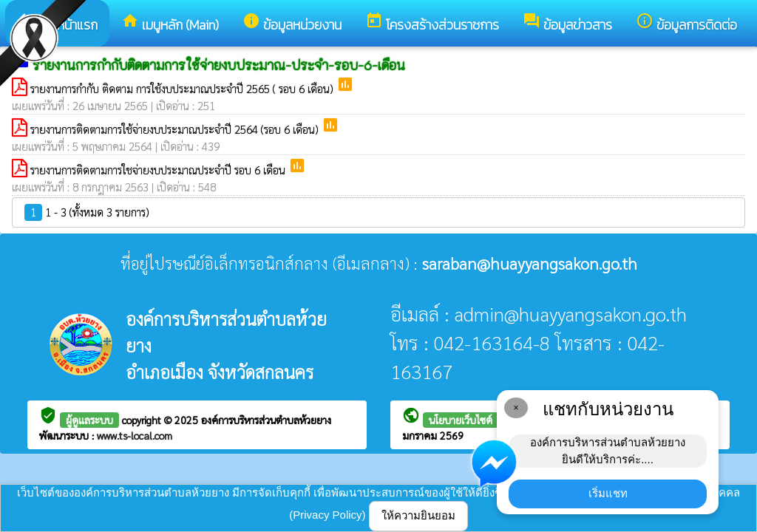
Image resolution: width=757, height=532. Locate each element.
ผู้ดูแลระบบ (89, 420)
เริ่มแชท (608, 493)
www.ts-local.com (135, 435)
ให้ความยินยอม (418, 515)
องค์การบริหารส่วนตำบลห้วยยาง (266, 420)
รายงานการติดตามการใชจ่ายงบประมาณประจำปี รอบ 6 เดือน (159, 170)
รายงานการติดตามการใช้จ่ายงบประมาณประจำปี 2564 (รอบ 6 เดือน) (176, 129)
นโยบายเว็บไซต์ (461, 420)
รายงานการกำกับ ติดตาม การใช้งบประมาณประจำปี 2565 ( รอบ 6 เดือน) (183, 88)
